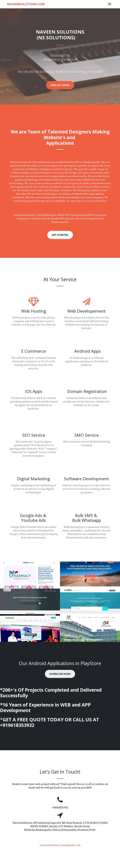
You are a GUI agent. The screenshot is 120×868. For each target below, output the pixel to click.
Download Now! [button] (60, 674)
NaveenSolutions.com (26, 4)
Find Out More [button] (60, 85)
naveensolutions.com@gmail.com (60, 845)
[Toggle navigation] (110, 4)
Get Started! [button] (60, 235)
